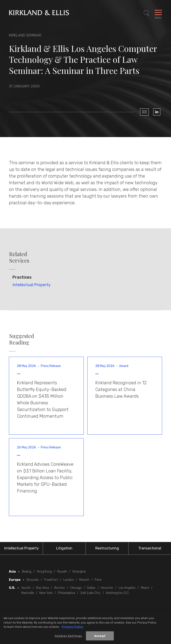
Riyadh (62, 572)
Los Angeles (127, 588)
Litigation (64, 548)
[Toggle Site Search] (147, 13)
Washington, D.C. (118, 593)
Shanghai (79, 572)
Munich (84, 580)
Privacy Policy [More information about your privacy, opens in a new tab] (72, 628)
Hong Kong (44, 572)
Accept (100, 637)
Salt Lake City (90, 593)
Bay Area (43, 588)
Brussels (33, 580)
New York (46, 593)
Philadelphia (66, 593)
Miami (145, 588)
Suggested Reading (22, 339)
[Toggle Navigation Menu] (158, 13)
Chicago (76, 588)
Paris (98, 580)
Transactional (150, 548)
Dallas (91, 588)
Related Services (19, 257)
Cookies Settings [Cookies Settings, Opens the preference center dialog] (68, 637)
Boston (60, 588)
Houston (107, 588)
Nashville (28, 593)
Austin (26, 588)
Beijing (27, 572)
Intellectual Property (32, 285)
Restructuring (107, 548)
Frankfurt (51, 580)
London (69, 580)
